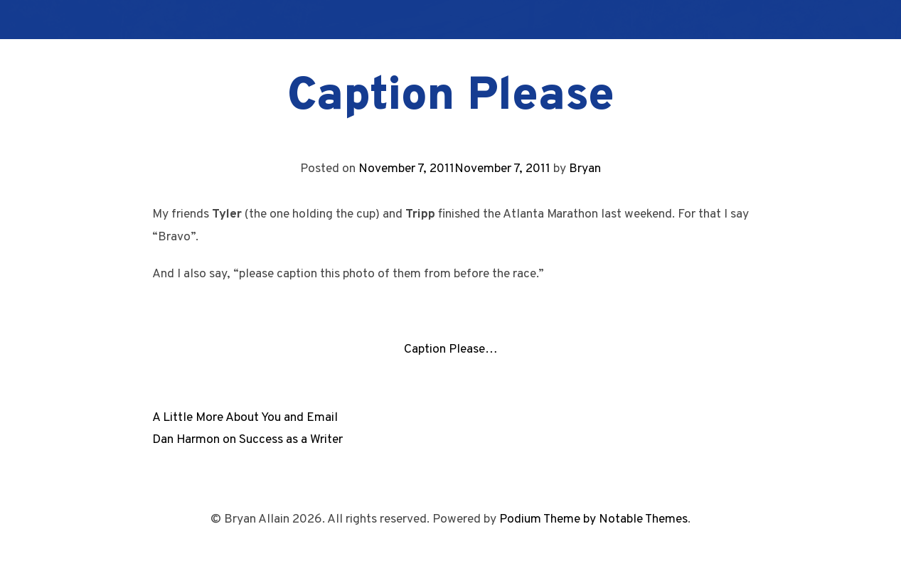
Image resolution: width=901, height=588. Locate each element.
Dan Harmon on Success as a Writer (247, 440)
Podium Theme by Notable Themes (593, 519)
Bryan (585, 169)
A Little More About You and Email (245, 418)
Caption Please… (451, 349)
